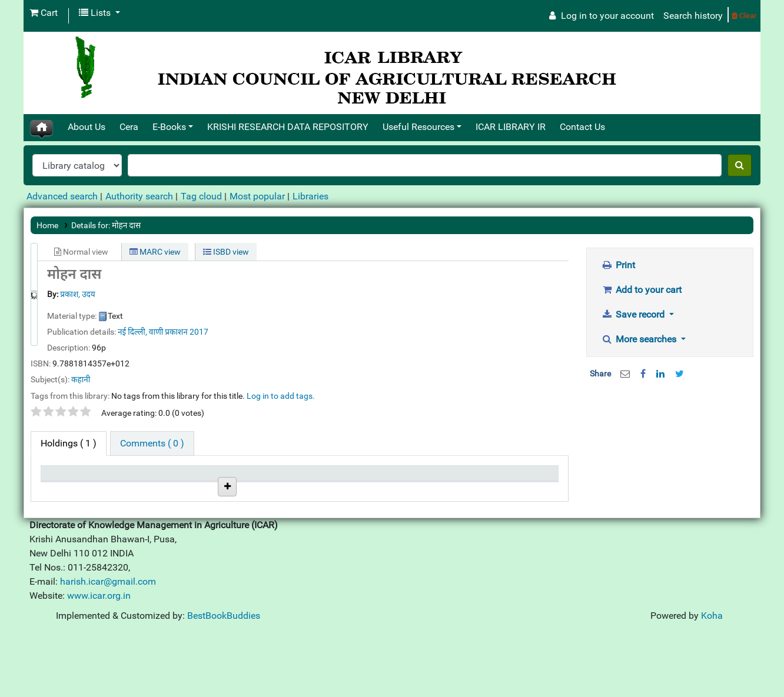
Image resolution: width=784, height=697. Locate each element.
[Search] (740, 165)
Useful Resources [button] (418, 127)
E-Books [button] (169, 127)
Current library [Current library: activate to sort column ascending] (160, 478)
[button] (44, 13)
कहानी (81, 379)
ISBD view (226, 252)
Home (47, 225)
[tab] (152, 443)
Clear (744, 16)
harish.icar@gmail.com (108, 646)
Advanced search (62, 196)
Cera (129, 127)
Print (619, 265)
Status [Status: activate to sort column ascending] (319, 478)
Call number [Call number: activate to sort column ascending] (242, 478)
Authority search (139, 196)
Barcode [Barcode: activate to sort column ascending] (494, 478)
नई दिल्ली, (132, 332)
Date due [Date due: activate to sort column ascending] (409, 478)
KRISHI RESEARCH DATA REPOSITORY (288, 127)
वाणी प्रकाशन (169, 332)
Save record (634, 314)
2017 (199, 332)
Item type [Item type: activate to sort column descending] (65, 478)
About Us (87, 127)
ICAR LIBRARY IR (511, 127)
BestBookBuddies (224, 680)
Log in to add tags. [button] (281, 396)
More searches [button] (640, 339)
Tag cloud (201, 196)
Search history (693, 16)
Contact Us (582, 127)
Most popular (257, 196)
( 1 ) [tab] (69, 443)
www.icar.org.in (99, 660)
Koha (712, 680)
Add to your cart (642, 290)
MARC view (155, 252)
